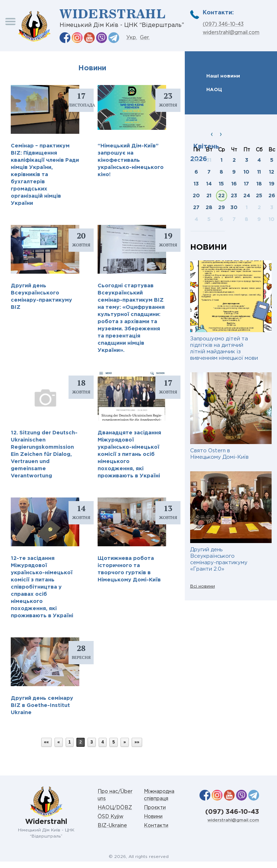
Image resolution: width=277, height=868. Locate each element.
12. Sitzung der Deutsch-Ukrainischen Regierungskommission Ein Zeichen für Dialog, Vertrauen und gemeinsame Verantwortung (44, 454)
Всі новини (203, 586)
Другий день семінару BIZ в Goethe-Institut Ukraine (42, 705)
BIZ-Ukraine (112, 826)
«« (46, 742)
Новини (153, 817)
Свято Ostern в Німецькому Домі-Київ (219, 454)
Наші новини (223, 76)
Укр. (132, 38)
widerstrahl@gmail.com (231, 33)
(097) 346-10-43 (223, 24)
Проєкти (155, 808)
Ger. (145, 38)
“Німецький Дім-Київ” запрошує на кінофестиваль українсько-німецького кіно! (131, 160)
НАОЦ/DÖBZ (115, 808)
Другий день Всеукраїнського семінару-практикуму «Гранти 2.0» (219, 559)
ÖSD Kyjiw (111, 817)
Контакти (156, 826)
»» (137, 742)
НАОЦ (214, 90)
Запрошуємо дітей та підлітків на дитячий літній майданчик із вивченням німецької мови (224, 348)
